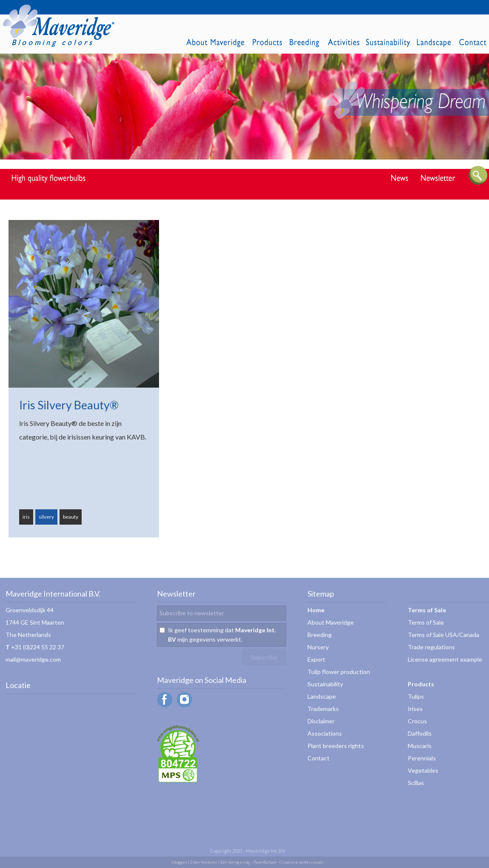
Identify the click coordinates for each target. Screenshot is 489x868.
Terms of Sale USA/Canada (444, 635)
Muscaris (420, 746)
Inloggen (179, 862)
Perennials (422, 758)
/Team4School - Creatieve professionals (288, 862)
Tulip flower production (339, 672)
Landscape (322, 696)
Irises (415, 709)
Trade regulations (431, 647)
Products (421, 684)
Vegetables (423, 770)
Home (316, 610)
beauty (71, 517)
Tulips (416, 696)
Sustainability (325, 684)
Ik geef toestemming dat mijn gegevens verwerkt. (222, 635)
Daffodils (420, 733)
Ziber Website (204, 862)
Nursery (318, 647)
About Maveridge (331, 622)
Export (316, 659)
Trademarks (323, 709)
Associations (325, 733)
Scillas (416, 783)
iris (26, 517)
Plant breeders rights (336, 746)
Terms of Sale (426, 622)
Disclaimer (321, 721)
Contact (318, 758)
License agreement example (445, 659)
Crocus (417, 721)
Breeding (320, 635)
